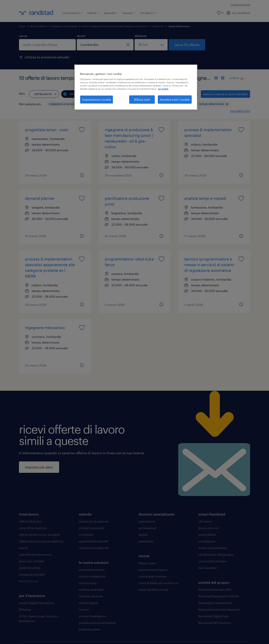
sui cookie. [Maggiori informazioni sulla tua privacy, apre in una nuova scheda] (163, 89)
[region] (136, 87)
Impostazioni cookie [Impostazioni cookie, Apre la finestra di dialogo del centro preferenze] (97, 99)
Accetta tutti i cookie (175, 99)
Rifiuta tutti (142, 99)
